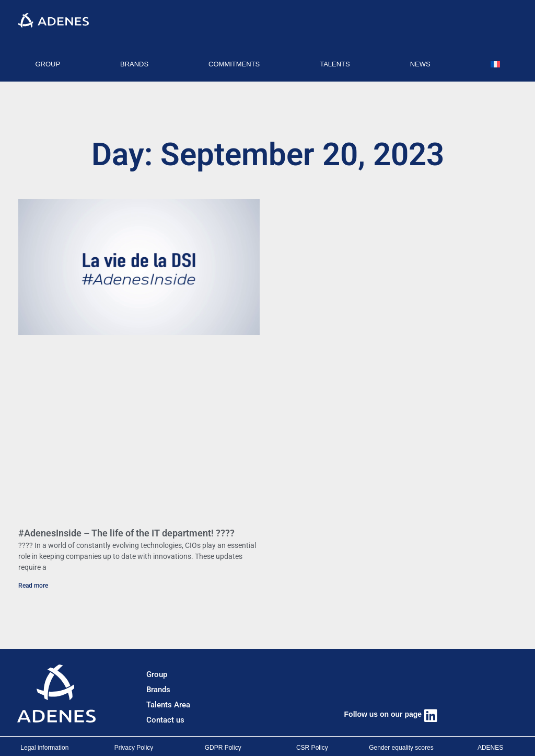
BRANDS (134, 64)
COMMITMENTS (234, 64)
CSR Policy (312, 748)
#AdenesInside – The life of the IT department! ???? (126, 533)
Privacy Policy (134, 748)
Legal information (44, 748)
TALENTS (335, 64)
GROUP (48, 64)
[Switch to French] (495, 64)
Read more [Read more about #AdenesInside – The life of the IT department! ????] (33, 586)
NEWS (420, 64)
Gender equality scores (401, 748)
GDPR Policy (223, 748)
